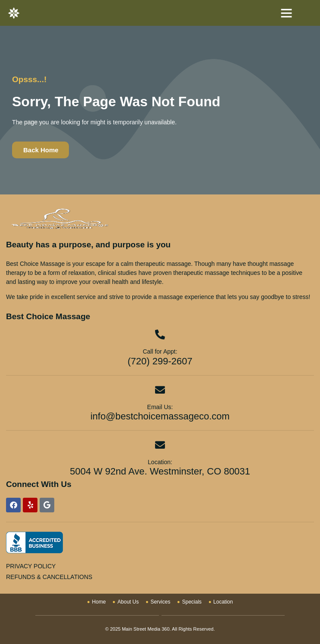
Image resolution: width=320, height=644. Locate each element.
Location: (160, 462)
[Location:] (160, 445)
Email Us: (160, 407)
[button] (286, 13)
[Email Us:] (160, 390)
